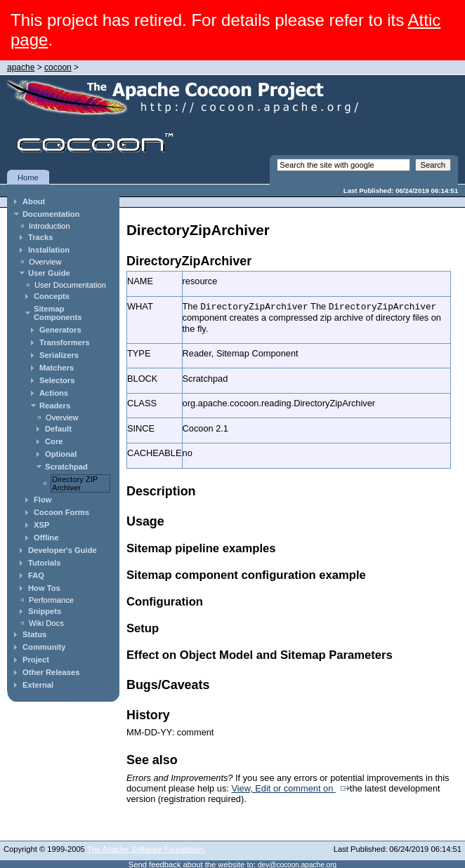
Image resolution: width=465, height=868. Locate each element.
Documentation (51, 214)
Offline (46, 538)
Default (58, 429)
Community (44, 647)
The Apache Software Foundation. (146, 848)
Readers (55, 406)
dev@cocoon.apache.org (297, 864)
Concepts (52, 296)
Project (36, 660)
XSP (41, 525)
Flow (42, 500)
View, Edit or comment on (283, 788)
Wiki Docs (46, 623)
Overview (45, 262)
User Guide (49, 273)
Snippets (45, 611)
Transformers (65, 342)
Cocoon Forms (61, 512)
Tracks (40, 237)
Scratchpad (66, 467)
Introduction (49, 226)
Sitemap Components (58, 313)
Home (28, 178)
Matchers (57, 368)
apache (21, 67)
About (34, 201)
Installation (49, 250)
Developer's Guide (63, 550)
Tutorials (44, 563)
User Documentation (70, 285)
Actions (54, 393)
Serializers (59, 355)
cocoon (58, 67)
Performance (51, 600)
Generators (60, 330)
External (38, 685)
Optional (61, 454)
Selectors (57, 380)
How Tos (44, 588)
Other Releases (51, 672)
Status (34, 634)
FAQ (36, 575)
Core (54, 441)
